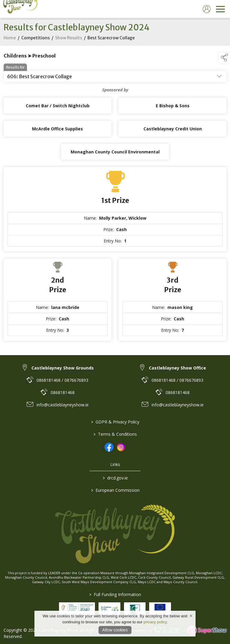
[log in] (207, 9)
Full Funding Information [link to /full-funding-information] (115, 594)
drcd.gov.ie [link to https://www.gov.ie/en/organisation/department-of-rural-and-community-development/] (115, 478)
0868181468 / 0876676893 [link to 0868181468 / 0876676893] (62, 380)
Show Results (69, 39)
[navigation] (220, 9)
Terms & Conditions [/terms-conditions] (115, 434)
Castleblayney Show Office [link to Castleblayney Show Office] (177, 368)
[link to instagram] (121, 447)
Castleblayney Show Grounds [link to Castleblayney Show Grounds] (63, 368)
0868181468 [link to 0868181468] (63, 392)
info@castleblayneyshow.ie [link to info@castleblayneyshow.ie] (63, 405)
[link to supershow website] (207, 630)
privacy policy (155, 622)
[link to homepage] (19, 9)
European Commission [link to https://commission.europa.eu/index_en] (115, 490)
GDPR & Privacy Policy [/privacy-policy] (115, 422)
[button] (224, 58)
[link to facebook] (109, 447)
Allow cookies (115, 630)
